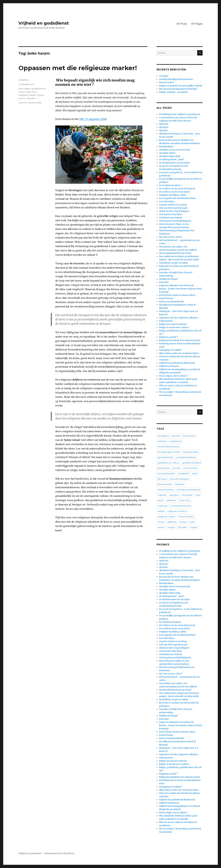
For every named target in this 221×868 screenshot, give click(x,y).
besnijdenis (163, 436)
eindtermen (176, 441)
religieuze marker (27, 95)
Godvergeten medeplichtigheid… (176, 221)
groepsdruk (164, 468)
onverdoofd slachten (181, 506)
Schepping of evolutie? (171, 350)
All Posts (182, 24)
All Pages (197, 24)
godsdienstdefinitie (186, 457)
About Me (164, 124)
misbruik (162, 495)
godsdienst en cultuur (168, 463)
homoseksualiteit (166, 473)
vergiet (171, 527)
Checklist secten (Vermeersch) (174, 150)
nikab (160, 500)
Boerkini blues (166, 147)
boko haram (24, 89)
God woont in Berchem (171, 214)
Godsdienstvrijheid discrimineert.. (176, 79)
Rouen (40, 95)
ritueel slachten (186, 516)
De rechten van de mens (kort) (174, 192)
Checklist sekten (167, 153)
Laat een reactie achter (30, 103)
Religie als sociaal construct (173, 324)
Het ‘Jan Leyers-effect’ (171, 237)
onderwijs (162, 506)
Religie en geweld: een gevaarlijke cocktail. (181, 86)
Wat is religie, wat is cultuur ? (173, 376)
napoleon (174, 495)
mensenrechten (166, 490)
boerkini (176, 436)
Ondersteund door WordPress (59, 853)
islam (29, 92)
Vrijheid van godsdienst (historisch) (177, 363)
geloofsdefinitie (166, 457)
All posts (163, 130)
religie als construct (177, 511)
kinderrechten (165, 484)
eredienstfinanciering (168, 447)
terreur (22, 98)
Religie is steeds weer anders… (175, 327)
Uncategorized (26, 84)
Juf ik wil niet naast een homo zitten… (178, 295)
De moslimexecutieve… (171, 185)
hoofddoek (184, 473)
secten (183, 522)
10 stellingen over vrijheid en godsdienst (179, 114)
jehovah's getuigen (180, 479)
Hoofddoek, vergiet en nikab (173, 263)
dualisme (162, 441)
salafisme (172, 522)
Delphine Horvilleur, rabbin (173, 195)
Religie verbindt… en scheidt (173, 92)
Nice (35, 92)
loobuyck (180, 484)
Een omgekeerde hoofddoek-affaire (177, 198)
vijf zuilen (31, 98)
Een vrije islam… (167, 202)
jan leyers (162, 479)
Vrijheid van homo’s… (170, 366)
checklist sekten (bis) (170, 156)
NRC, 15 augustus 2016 (92, 119)
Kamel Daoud (166, 298)
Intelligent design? (169, 279)
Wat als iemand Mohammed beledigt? (178, 89)
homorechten (191, 468)
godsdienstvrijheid (192, 463)
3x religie (164, 76)
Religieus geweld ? (168, 337)
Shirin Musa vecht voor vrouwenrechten (179, 353)
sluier (192, 522)
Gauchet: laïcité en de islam (173, 205)
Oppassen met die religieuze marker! (78, 68)
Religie (161, 511)
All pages (164, 127)
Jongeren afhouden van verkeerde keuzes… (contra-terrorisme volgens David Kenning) (180, 289)
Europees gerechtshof (169, 452)
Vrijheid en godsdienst (44, 23)
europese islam (191, 452)
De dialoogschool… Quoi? (171, 160)
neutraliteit (187, 495)
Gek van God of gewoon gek (173, 208)
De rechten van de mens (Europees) (177, 189)
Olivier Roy (184, 500)
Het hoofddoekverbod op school (175, 253)
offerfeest (171, 500)
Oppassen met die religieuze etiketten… (179, 318)
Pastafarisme (166, 321)
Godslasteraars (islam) (171, 218)
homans (176, 468)
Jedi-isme (164, 282)
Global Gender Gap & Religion (174, 211)
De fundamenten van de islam (174, 163)
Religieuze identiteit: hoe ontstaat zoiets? (180, 340)
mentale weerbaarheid (188, 490)
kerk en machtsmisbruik (171, 302)
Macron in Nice (167, 82)
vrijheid (194, 527)
